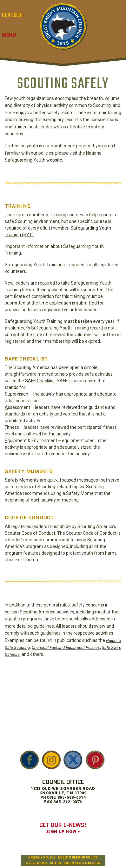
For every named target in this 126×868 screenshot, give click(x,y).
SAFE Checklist (40, 381)
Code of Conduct (38, 533)
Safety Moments (22, 480)
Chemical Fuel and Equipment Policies (66, 647)
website (54, 160)
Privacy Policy (42, 857)
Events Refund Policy (78, 857)
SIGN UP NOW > (63, 831)
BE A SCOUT (12, 15)
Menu (9, 35)
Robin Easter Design (82, 863)
